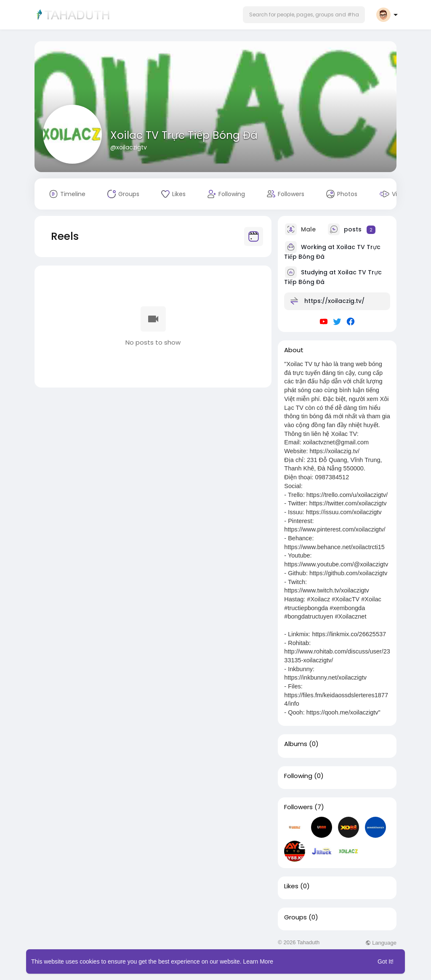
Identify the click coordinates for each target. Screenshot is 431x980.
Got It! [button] (386, 961)
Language (381, 943)
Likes (291, 886)
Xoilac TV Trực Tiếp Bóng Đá (184, 135)
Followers (298, 807)
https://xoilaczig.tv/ (334, 301)
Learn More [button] (258, 961)
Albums (296, 744)
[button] (304, 15)
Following (298, 776)
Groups (295, 917)
